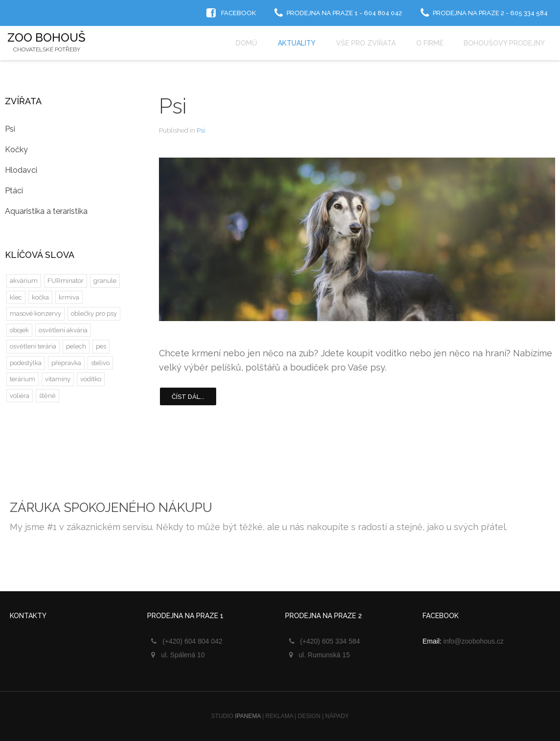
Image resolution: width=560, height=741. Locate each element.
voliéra (20, 396)
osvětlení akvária (63, 330)
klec (16, 297)
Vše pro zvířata (366, 43)
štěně (47, 396)
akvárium (24, 281)
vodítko (91, 379)
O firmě (430, 43)
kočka (40, 297)
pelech (76, 346)
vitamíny (58, 379)
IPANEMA (247, 716)
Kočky (16, 150)
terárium (22, 379)
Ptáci (14, 191)
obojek (19, 330)
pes (101, 346)
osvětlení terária (33, 346)
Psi (173, 106)
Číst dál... (188, 397)
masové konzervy (35, 313)
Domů (246, 43)
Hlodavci (21, 170)
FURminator (66, 281)
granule (105, 281)
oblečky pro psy (94, 313)
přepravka (66, 363)
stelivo (100, 363)
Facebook (238, 13)
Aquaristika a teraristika (46, 211)
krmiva (69, 297)
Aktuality (297, 43)
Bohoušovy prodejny (504, 43)
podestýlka (26, 363)
